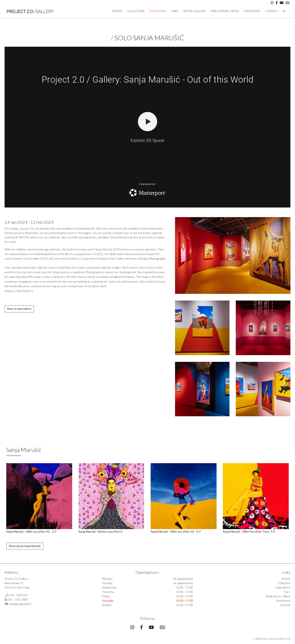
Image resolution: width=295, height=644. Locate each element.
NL (284, 11)
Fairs (175, 11)
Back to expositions (19, 309)
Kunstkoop (252, 11)
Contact (271, 11)
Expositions (158, 11)
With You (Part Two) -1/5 (259, 531)
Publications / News (225, 11)
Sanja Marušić (86, 228)
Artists (286, 579)
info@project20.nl (20, 604)
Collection (136, 11)
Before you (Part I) (110, 531)
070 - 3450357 (18, 595)
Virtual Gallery (194, 11)
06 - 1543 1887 (18, 599)
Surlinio (286, 639)
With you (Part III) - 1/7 (41, 531)
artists (117, 11)
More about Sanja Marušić (25, 546)
